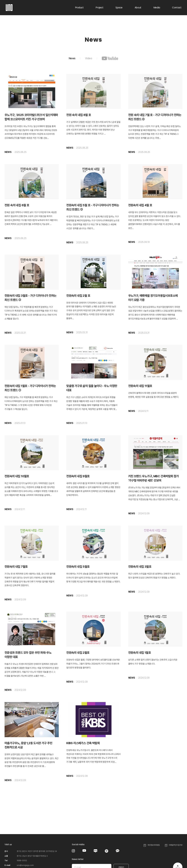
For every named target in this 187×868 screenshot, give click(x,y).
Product (79, 8)
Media (157, 8)
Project (100, 8)
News (70, 58)
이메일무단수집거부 (176, 845)
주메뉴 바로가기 (0, 0)
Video (89, 58)
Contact (177, 8)
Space (119, 8)
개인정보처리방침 (154, 845)
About (138, 8)
